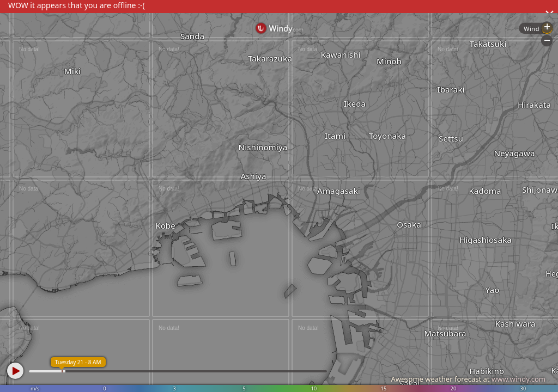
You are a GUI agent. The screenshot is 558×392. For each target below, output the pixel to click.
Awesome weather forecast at (468, 379)
